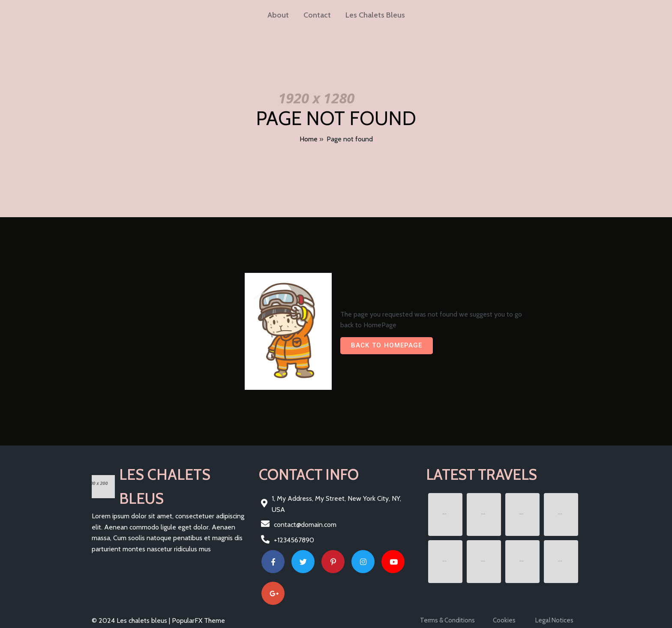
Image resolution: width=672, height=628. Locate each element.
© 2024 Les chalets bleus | (132, 621)
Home (309, 139)
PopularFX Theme (198, 621)
